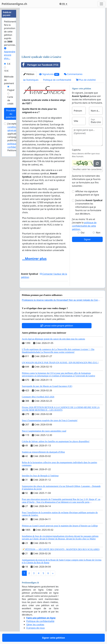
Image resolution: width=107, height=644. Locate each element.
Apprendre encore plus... (10, 53)
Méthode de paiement (9, 80)
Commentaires (73, 74)
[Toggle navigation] (101, 4)
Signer (87, 239)
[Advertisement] (62, 32)
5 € (9, 64)
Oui (83, 233)
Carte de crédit (10, 100)
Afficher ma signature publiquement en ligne (87, 193)
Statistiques (31, 80)
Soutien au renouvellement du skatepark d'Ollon (43, 452)
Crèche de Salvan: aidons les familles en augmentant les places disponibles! (56, 441)
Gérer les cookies (35, 625)
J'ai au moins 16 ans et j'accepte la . (84, 224)
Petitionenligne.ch (14, 4)
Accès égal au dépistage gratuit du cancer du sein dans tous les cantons (53, 339)
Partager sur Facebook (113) (40, 65)
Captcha (76, 150)
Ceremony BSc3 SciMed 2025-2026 (38, 397)
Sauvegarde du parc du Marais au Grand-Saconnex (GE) (47, 386)
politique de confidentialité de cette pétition (84, 226)
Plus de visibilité (86, 80)
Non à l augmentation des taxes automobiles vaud (44, 431)
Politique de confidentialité (57, 80)
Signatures (49, 74)
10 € (6, 71)
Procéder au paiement (11, 114)
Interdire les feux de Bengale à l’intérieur (40, 476)
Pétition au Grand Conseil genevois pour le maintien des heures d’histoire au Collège (60, 526)
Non (98, 233)
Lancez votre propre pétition (57, 326)
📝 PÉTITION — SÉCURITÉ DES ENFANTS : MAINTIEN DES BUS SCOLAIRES (61, 549)
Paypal (11, 90)
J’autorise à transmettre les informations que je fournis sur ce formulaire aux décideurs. (89, 207)
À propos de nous (36, 628)
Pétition (29, 74)
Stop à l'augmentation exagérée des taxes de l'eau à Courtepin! (50, 420)
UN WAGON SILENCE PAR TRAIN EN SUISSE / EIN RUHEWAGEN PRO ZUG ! (60, 363)
